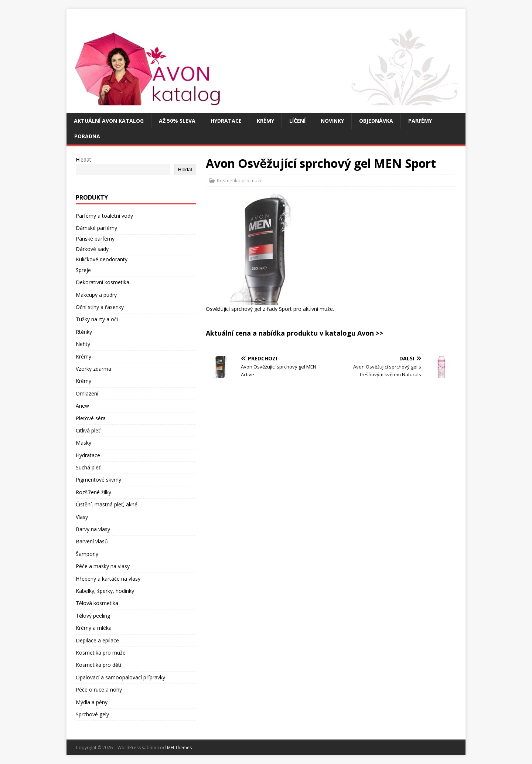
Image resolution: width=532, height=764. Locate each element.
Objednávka (376, 121)
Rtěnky (84, 332)
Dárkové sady (92, 249)
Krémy (265, 121)
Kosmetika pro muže (240, 180)
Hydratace (226, 121)
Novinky (332, 121)
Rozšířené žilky (93, 492)
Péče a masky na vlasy (103, 566)
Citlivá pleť (88, 430)
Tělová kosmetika (97, 603)
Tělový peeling (93, 616)
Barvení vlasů (92, 541)
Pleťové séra (91, 418)
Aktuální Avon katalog (109, 121)
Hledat (83, 159)
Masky (83, 443)
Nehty (83, 344)
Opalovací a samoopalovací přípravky (120, 677)
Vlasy (82, 517)
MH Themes (179, 748)
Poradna (87, 136)
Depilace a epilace (97, 640)
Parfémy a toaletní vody (104, 216)
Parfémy (420, 121)
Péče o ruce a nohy (99, 690)
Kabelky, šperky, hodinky (105, 591)
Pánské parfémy (95, 239)
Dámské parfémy (96, 228)
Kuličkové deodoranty (102, 259)
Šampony (87, 554)
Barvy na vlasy (93, 529)
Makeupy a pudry (96, 295)
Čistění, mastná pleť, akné (107, 504)
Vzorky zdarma (93, 369)
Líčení (297, 121)
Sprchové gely (92, 714)
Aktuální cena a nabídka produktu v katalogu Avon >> (294, 333)
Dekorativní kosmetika (103, 282)
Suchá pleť (88, 467)
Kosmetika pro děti (98, 665)
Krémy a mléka (94, 628)
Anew (82, 406)
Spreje (83, 270)
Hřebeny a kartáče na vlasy (108, 579)
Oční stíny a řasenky (100, 307)
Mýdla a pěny (92, 702)
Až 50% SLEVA (177, 121)
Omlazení (87, 393)
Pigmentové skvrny (98, 480)
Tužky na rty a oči (97, 319)
